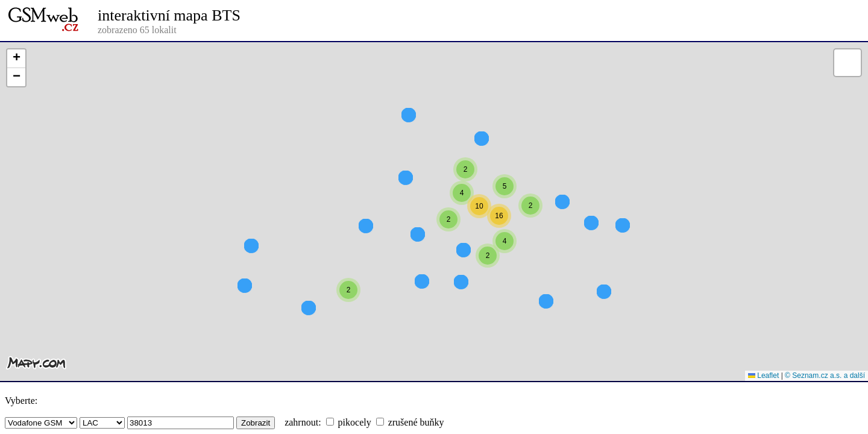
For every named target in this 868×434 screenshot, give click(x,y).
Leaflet (763, 376)
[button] (530, 227)
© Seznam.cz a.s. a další (825, 376)
